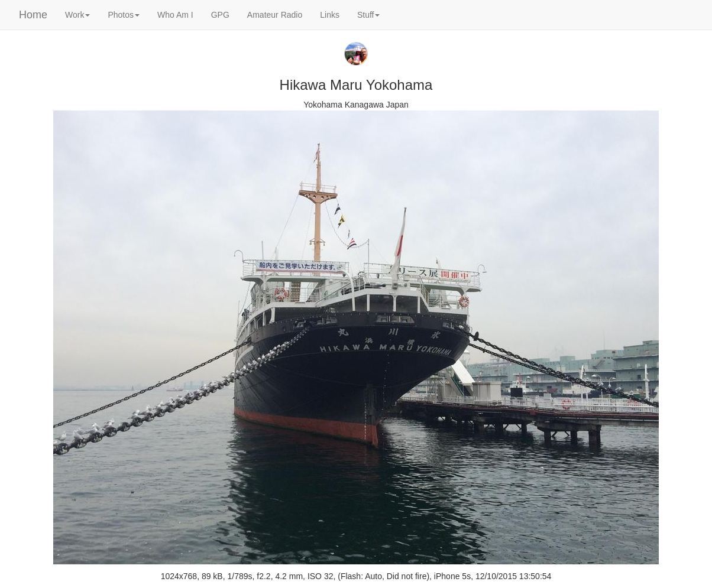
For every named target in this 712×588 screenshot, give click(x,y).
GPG (220, 15)
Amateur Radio (275, 15)
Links (330, 15)
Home (33, 15)
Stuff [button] (369, 15)
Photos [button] (124, 15)
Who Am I (175, 15)
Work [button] (77, 15)
